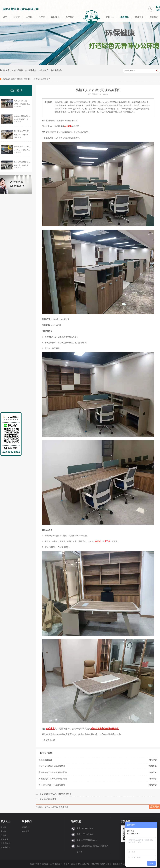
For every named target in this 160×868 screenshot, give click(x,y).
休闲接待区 (5, 847)
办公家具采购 (31, 70)
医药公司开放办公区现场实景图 (52, 785)
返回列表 (154, 807)
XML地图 (95, 864)
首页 (5, 17)
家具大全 (110, 17)
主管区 (29, 17)
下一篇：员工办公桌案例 (46, 799)
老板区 (17, 17)
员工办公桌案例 (45, 760)
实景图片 (125, 17)
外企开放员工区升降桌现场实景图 (53, 779)
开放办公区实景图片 (42, 79)
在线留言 (26, 831)
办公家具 (68, 126)
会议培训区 (5, 843)
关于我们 (70, 17)
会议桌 (98, 541)
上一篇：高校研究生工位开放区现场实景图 (54, 794)
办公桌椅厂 (44, 70)
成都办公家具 (17, 70)
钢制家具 (55, 17)
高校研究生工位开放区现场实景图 (53, 772)
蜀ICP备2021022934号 (80, 864)
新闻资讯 (139, 17)
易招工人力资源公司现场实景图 (52, 766)
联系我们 (27, 821)
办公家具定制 (56, 70)
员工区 (42, 17)
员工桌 (107, 541)
